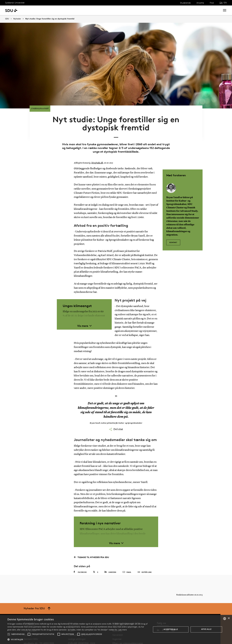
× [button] (229, 618)
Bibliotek (92, 10)
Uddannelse (32, 10)
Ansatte (200, 3)
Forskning (47, 10)
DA (221, 3)
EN (225, 3)
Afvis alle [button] (206, 629)
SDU (7, 19)
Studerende (185, 3)
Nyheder (61, 10)
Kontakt (173, 226)
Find (212, 3)
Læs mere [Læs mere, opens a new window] (122, 630)
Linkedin (110, 557)
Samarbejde (77, 10)
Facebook (80, 557)
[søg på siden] (194, 10)
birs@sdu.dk (97, 148)
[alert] (116, 629)
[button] (9, 634)
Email (127, 557)
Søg (215, 10)
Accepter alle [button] (171, 629)
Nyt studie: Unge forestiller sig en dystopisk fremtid (50, 19)
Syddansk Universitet (15, 3)
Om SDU (105, 10)
